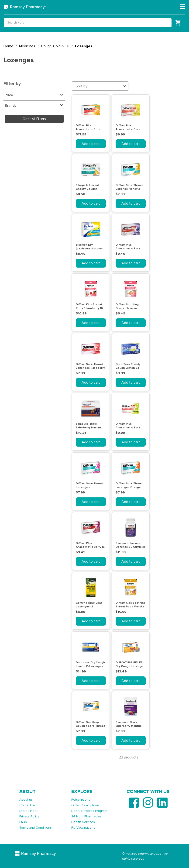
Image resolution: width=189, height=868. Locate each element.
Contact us (27, 805)
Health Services (83, 822)
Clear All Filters (34, 119)
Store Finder (28, 811)
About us (26, 800)
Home (8, 46)
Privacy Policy (29, 816)
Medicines (27, 46)
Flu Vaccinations (83, 828)
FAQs (23, 822)
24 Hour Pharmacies (86, 816)
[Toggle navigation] (183, 7)
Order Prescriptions (85, 805)
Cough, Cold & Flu (55, 46)
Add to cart (91, 144)
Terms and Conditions (36, 828)
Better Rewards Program (89, 811)
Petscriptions (81, 800)
